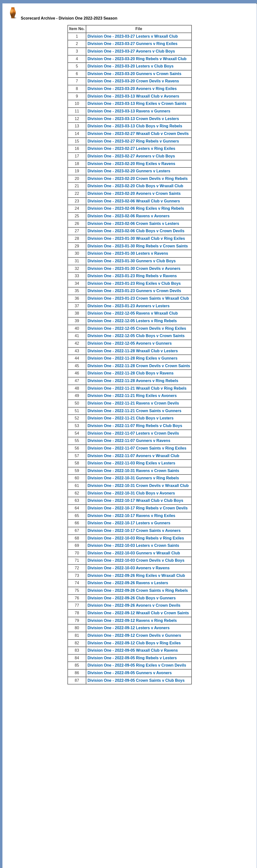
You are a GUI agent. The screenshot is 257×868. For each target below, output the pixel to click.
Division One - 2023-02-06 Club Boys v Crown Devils (136, 231)
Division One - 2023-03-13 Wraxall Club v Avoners (133, 96)
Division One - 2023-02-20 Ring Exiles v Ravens (131, 164)
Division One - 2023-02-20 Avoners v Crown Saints (134, 193)
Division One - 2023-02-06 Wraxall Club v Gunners (134, 201)
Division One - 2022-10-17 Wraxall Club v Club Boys (135, 500)
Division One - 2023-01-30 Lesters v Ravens (128, 253)
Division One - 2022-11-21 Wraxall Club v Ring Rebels (137, 388)
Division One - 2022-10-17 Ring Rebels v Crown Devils (138, 508)
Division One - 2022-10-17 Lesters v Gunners (129, 523)
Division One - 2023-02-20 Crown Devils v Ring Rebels (138, 179)
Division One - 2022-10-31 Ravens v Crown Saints (133, 471)
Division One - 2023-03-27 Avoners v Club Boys (131, 51)
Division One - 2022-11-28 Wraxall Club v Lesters (133, 351)
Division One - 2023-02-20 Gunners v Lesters (129, 171)
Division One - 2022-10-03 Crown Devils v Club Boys (136, 560)
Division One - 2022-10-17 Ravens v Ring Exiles (131, 516)
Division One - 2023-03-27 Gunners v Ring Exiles (132, 44)
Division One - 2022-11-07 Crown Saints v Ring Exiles (137, 448)
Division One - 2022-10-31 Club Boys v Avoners (131, 493)
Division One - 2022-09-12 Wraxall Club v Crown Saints (138, 613)
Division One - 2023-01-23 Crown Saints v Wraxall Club (138, 298)
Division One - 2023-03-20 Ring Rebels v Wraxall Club (137, 59)
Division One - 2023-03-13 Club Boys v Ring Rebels (135, 126)
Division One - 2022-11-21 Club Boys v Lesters (130, 418)
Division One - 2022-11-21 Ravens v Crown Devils (133, 403)
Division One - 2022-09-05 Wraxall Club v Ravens (133, 650)
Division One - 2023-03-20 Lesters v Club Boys (130, 66)
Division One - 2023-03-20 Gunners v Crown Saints (134, 74)
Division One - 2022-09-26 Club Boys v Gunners (132, 598)
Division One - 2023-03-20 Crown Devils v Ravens (133, 81)
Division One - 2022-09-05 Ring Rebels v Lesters (132, 658)
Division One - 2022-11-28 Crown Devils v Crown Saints (139, 366)
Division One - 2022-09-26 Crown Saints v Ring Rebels (138, 590)
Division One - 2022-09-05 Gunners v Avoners (130, 673)
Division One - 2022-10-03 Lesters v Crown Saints (133, 545)
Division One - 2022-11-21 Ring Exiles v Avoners (132, 396)
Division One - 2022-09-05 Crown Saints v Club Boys (136, 680)
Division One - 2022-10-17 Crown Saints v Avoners (134, 531)
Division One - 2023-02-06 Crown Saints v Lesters (133, 224)
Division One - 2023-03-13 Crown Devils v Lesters (133, 119)
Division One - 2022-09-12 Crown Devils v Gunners (134, 635)
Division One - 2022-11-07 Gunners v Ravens (129, 441)
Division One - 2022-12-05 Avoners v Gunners (130, 343)
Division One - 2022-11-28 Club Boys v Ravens (130, 373)
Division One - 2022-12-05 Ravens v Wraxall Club (133, 313)
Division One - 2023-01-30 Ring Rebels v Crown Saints (138, 246)
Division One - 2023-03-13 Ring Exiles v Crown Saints (137, 104)
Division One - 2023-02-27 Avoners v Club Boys (131, 156)
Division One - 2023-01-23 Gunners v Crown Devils (134, 291)
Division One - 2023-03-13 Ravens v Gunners (129, 111)
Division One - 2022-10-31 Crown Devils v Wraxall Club (138, 486)
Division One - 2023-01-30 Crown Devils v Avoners (134, 269)
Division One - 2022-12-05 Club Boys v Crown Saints (136, 336)
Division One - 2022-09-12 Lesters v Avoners (128, 628)
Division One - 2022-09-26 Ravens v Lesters (128, 583)
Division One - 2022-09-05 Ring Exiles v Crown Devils (137, 665)
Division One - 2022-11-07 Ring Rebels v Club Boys (135, 426)
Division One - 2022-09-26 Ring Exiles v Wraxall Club (136, 576)
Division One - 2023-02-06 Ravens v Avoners (128, 216)
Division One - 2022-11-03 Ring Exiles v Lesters (131, 463)
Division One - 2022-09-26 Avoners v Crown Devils (134, 605)
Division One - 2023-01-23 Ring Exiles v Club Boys (134, 283)
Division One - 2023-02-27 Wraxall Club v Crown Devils (138, 134)
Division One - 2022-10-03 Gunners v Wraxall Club (134, 553)
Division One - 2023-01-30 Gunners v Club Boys (132, 261)
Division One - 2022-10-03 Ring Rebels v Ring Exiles (136, 538)
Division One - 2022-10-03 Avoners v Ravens (128, 568)
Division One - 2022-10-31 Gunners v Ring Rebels (133, 478)
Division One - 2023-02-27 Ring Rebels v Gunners (133, 141)
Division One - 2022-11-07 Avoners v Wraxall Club (133, 456)
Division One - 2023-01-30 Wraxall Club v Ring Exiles (136, 238)
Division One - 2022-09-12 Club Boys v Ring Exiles (134, 643)
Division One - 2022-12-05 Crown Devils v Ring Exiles (137, 328)
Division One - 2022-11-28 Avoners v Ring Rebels (133, 381)
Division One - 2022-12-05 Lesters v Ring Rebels (132, 321)
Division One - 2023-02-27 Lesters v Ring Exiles (131, 148)
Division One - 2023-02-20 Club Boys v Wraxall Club (135, 186)
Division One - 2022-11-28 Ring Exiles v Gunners (132, 358)
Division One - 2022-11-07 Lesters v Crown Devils (133, 433)
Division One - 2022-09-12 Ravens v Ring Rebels (132, 621)
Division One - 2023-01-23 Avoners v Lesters (128, 306)
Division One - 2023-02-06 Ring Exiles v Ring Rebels (136, 208)
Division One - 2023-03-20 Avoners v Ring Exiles (132, 89)
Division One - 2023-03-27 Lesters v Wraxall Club (133, 36)
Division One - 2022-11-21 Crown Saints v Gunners (134, 411)
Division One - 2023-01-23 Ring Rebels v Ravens (132, 276)
